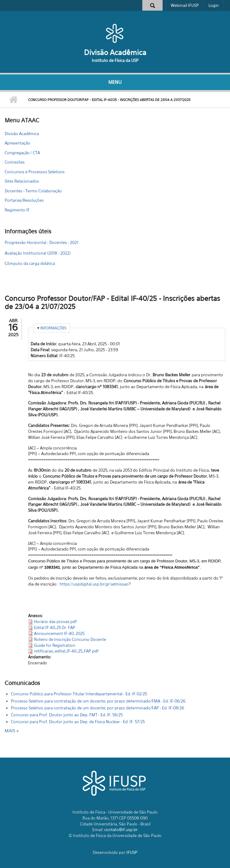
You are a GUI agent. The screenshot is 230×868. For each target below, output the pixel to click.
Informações (53, 328)
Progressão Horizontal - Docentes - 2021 (42, 242)
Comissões (15, 162)
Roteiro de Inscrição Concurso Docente (70, 639)
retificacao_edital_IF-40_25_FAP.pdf (66, 651)
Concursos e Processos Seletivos (35, 172)
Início (13, 100)
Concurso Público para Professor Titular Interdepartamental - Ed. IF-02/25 (79, 694)
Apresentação (17, 143)
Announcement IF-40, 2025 (59, 633)
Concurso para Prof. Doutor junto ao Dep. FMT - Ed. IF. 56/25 (67, 715)
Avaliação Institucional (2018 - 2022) (38, 253)
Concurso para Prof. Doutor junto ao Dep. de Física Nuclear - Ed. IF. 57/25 (78, 722)
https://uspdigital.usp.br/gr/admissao (94, 584)
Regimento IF (17, 210)
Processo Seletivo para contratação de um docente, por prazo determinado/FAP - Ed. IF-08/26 (98, 708)
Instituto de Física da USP (115, 60)
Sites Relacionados (22, 181)
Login (214, 5)
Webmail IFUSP (185, 5)
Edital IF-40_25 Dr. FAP (55, 627)
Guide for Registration (55, 645)
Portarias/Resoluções (24, 200)
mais (11, 731)
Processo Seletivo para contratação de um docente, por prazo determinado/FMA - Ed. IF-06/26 (98, 701)
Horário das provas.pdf (55, 622)
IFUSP (132, 852)
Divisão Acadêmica (115, 52)
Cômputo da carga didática (30, 263)
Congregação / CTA (22, 153)
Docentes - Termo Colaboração (33, 191)
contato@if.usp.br (121, 830)
